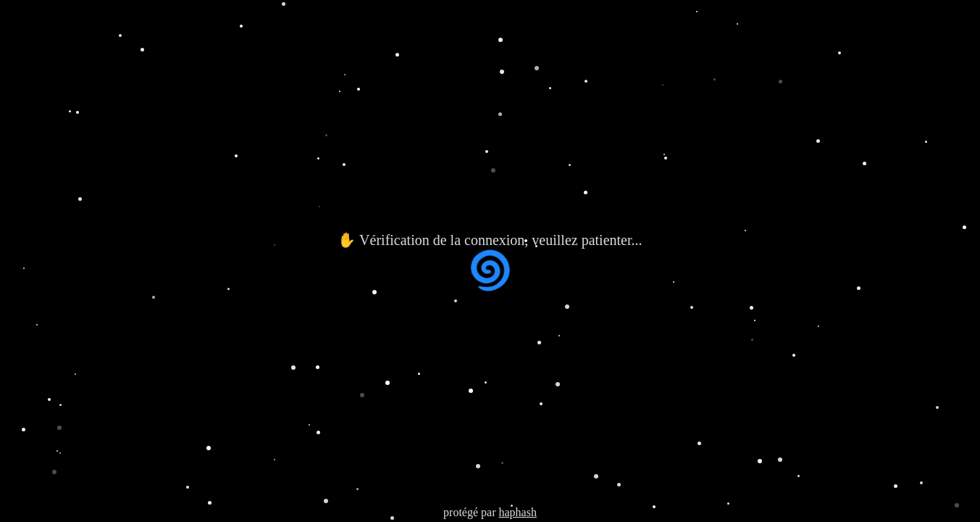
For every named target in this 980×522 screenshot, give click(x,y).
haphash (517, 512)
